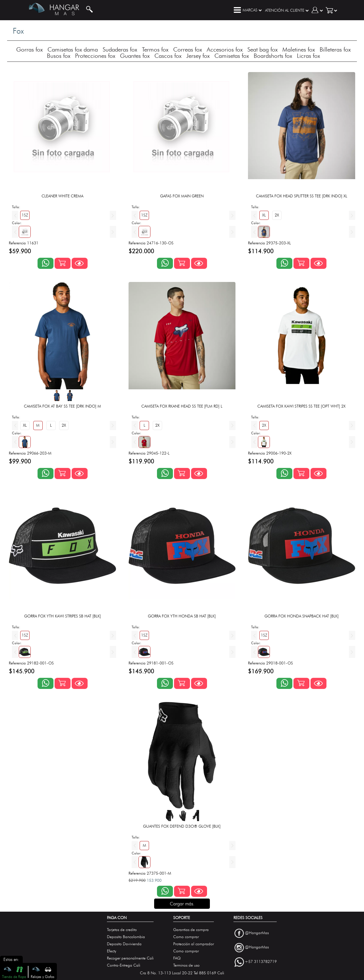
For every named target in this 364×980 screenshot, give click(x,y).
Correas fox (188, 49)
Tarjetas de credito (122, 930)
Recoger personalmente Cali (130, 958)
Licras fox (308, 56)
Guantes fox (135, 56)
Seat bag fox (262, 49)
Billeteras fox (335, 49)
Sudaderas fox (120, 49)
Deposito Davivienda (124, 944)
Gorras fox (29, 49)
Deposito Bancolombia (126, 937)
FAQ (177, 958)
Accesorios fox (225, 49)
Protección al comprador (194, 944)
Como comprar (186, 937)
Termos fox (155, 49)
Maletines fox (299, 49)
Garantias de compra (191, 930)
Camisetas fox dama (73, 49)
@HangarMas (257, 933)
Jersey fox (198, 56)
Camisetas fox (232, 56)
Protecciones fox (95, 56)
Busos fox (59, 56)
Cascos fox (168, 56)
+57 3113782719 (261, 962)
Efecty (112, 951)
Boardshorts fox (273, 56)
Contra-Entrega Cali (124, 965)
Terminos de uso (186, 965)
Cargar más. (182, 904)
